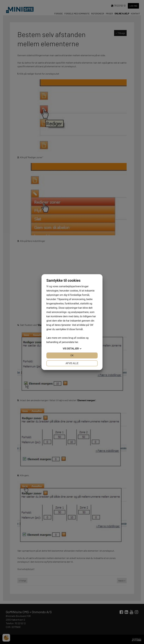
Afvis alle (72, 363)
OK (72, 355)
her (76, 342)
